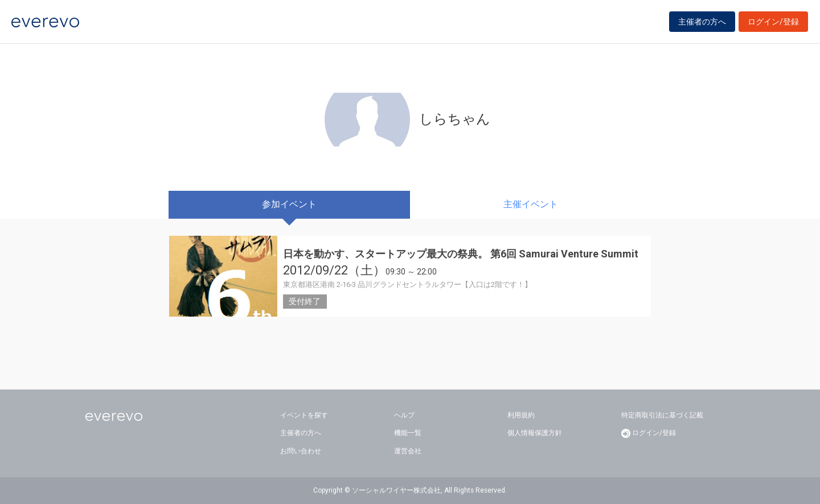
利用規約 (521, 415)
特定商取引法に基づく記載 (662, 415)
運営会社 (408, 451)
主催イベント (531, 204)
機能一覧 (408, 433)
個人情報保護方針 (535, 433)
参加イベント (289, 204)
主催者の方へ (702, 24)
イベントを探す (304, 415)
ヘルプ (404, 415)
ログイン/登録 (773, 24)
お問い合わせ (301, 451)
